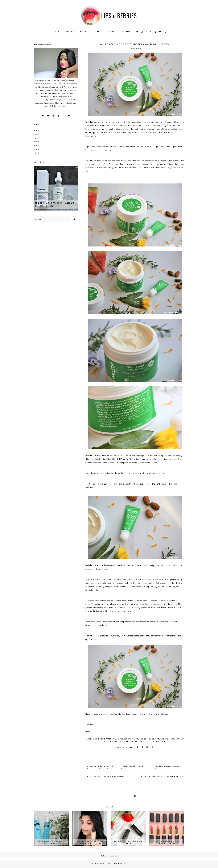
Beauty (84, 32)
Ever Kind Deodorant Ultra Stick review (162, 777)
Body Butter (105, 739)
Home (57, 32)
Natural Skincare (165, 739)
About (69, 32)
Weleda (129, 741)
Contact (126, 32)
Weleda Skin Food (156, 741)
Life (98, 32)
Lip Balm (129, 739)
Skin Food (119, 741)
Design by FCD (120, 864)
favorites (118, 739)
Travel (111, 32)
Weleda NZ (140, 741)
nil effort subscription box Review (105, 777)
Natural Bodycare (144, 739)
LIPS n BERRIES (119, 16)
